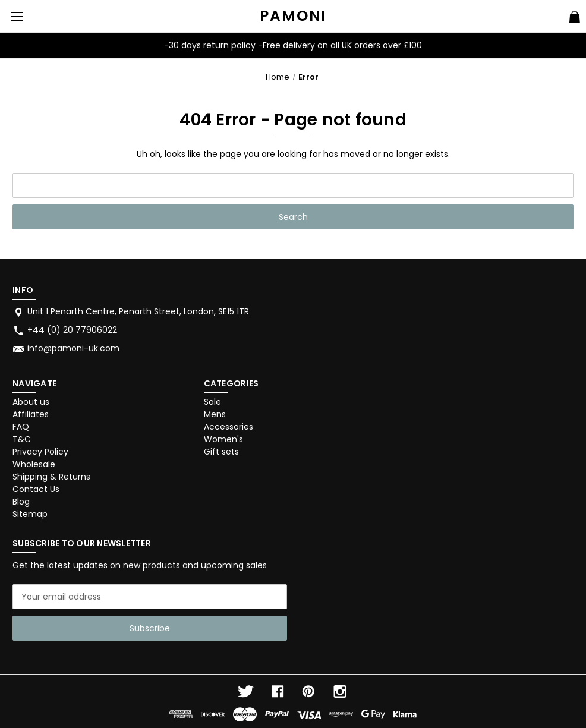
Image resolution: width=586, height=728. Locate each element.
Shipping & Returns (51, 477)
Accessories (229, 427)
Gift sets (221, 452)
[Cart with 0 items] (575, 18)
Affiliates (31, 414)
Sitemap (30, 514)
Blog (21, 502)
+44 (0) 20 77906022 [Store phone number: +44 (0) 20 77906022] (72, 330)
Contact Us (36, 489)
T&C (22, 439)
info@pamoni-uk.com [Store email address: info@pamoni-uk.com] (73, 348)
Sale (212, 402)
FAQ (21, 427)
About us (31, 402)
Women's (223, 439)
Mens (215, 414)
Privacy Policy (40, 452)
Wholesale (34, 464)
